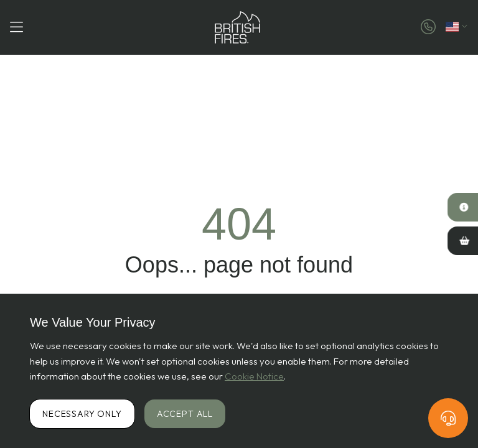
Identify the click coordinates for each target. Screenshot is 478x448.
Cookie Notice (254, 376)
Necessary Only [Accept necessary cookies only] (82, 414)
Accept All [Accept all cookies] (185, 414)
